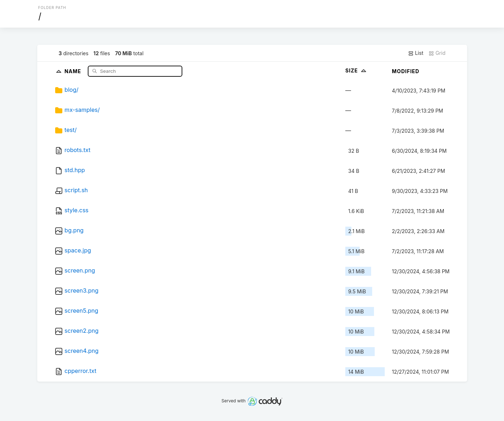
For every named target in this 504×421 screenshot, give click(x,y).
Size (357, 70)
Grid (437, 53)
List (416, 53)
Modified (406, 71)
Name (74, 71)
